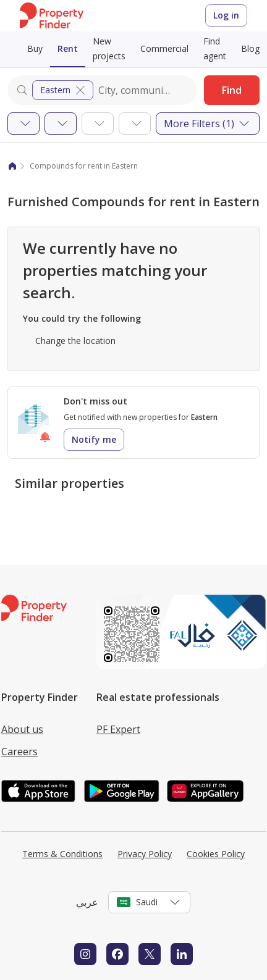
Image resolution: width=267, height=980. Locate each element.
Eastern (64, 90)
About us (22, 729)
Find (232, 90)
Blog (250, 48)
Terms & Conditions (62, 854)
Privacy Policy (145, 854)
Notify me (94, 439)
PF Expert (118, 729)
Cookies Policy (216, 854)
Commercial (164, 48)
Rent (68, 48)
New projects (109, 48)
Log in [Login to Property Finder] (226, 15)
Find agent (215, 48)
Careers (19, 752)
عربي (87, 902)
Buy (35, 48)
